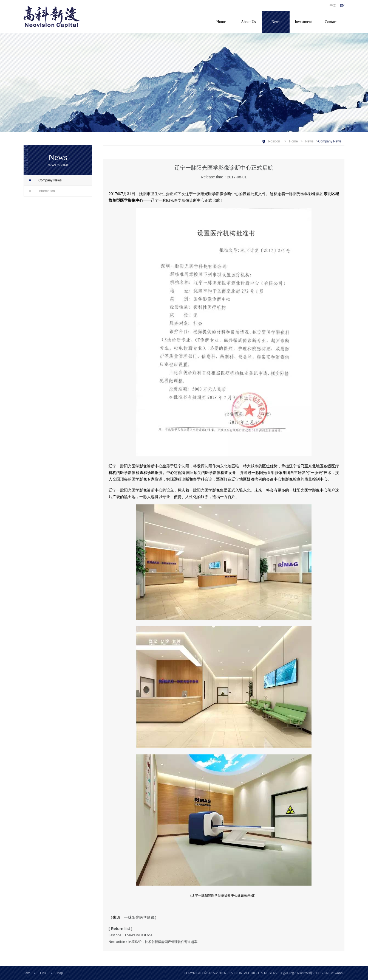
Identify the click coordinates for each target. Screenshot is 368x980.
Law (27, 973)
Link (43, 973)
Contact (331, 22)
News (276, 22)
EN (342, 5)
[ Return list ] (121, 929)
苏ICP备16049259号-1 (299, 973)
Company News (45, 180)
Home (221, 22)
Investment (303, 22)
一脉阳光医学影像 (139, 917)
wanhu (340, 973)
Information (42, 191)
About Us (248, 22)
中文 (333, 5)
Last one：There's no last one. (131, 935)
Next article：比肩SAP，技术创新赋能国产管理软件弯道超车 (153, 942)
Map (60, 973)
